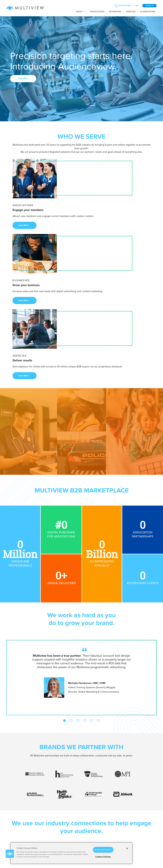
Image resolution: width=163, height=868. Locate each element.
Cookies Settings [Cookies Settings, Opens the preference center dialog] (103, 857)
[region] (71, 853)
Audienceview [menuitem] (148, 12)
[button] (10, 854)
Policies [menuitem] (110, 818)
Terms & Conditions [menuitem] (115, 826)
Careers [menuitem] (56, 826)
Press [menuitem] (55, 830)
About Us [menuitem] (56, 823)
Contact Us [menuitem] (138, 823)
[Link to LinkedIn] (6, 832)
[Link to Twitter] (19, 832)
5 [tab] (91, 575)
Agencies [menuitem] (131, 12)
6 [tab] (98, 575)
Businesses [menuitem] (115, 12)
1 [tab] (64, 575)
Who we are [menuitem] (58, 818)
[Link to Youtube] (32, 832)
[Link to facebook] (12, 832)
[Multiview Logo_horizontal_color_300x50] (25, 8)
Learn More (23, 78)
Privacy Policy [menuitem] (112, 823)
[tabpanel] (81, 526)
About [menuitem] (79, 12)
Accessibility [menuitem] (111, 830)
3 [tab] (78, 575)
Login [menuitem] (136, 6)
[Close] (127, 849)
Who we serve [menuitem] (86, 818)
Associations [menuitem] (97, 12)
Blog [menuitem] (54, 834)
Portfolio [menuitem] (56, 837)
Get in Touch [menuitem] (139, 818)
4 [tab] (85, 575)
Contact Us (149, 6)
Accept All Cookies (103, 850)
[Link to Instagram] (25, 832)
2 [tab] (71, 575)
